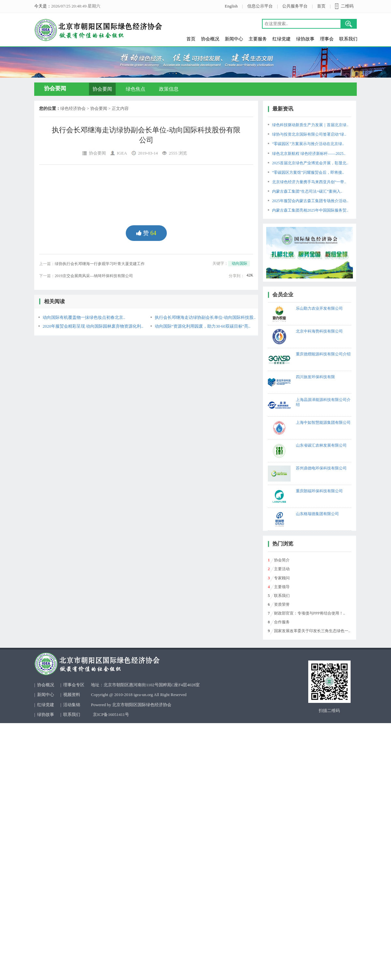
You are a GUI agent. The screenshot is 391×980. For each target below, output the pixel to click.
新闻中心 (234, 39)
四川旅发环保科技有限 (315, 377)
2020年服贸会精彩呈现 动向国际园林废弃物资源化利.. (93, 326)
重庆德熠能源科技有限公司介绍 (323, 354)
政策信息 (169, 89)
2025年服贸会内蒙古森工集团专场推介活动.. (310, 201)
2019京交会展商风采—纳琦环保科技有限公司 (94, 276)
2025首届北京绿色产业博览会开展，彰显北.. (310, 163)
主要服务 (258, 39)
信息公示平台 (260, 6)
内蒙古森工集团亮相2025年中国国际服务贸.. (310, 210)
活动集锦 (72, 705)
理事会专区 (74, 685)
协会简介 (282, 560)
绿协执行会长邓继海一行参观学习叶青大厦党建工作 (100, 264)
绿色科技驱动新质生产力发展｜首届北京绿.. (310, 125)
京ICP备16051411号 (111, 714)
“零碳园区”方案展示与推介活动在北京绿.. (308, 144)
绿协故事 (305, 39)
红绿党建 (282, 39)
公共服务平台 (295, 6)
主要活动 (282, 569)
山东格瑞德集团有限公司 (317, 514)
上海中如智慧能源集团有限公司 (323, 423)
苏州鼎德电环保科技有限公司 (321, 468)
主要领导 (282, 587)
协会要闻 (102, 89)
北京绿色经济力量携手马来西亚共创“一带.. (309, 182)
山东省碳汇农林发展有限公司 (321, 445)
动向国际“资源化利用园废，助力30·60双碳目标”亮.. (203, 326)
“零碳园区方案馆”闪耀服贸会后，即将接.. (308, 172)
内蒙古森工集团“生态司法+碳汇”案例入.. (307, 191)
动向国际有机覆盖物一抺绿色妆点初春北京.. (84, 317)
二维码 (347, 6)
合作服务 (282, 622)
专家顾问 (282, 578)
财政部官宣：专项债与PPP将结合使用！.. (310, 613)
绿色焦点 (136, 89)
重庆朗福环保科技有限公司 (319, 491)
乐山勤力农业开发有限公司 (319, 308)
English (231, 6)
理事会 (327, 39)
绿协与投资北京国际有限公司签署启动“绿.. (309, 134)
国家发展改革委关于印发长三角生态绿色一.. (312, 631)
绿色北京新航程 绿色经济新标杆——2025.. (309, 154)
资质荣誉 (282, 604)
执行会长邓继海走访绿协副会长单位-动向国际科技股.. (205, 317)
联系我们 (348, 39)
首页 (321, 6)
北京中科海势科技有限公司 (319, 331)
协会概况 (210, 39)
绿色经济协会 (73, 108)
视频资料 (72, 695)
